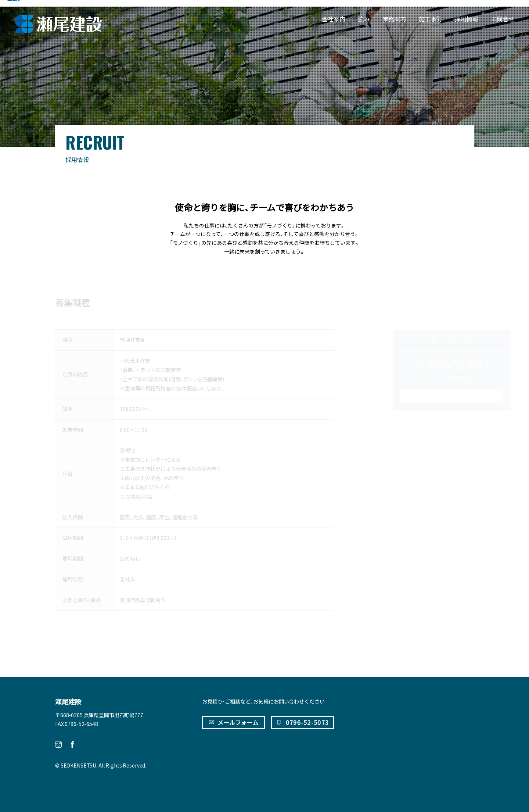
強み (364, 19)
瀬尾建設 (68, 702)
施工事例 (430, 19)
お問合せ (503, 19)
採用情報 (466, 19)
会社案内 (333, 19)
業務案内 (394, 19)
